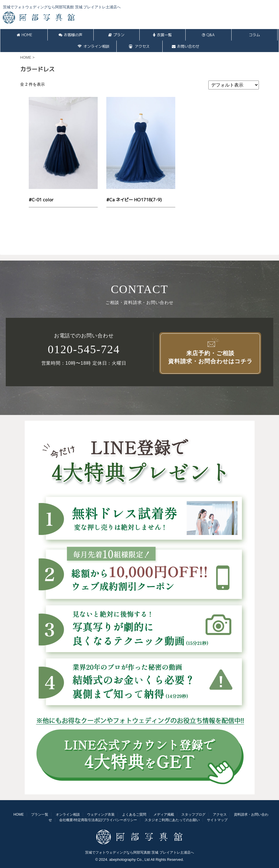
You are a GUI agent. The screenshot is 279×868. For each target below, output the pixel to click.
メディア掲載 (164, 815)
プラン (116, 35)
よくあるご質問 (134, 815)
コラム (254, 35)
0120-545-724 (84, 349)
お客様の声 (71, 35)
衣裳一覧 (162, 35)
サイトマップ (217, 820)
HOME (24, 35)
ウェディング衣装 (101, 815)
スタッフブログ (193, 815)
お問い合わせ (186, 46)
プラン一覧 (40, 815)
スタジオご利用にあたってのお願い (172, 820)
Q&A (208, 35)
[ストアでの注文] (234, 85)
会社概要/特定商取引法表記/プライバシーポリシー (98, 820)
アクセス (139, 46)
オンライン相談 (94, 46)
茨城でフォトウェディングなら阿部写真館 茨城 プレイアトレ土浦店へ (139, 852)
